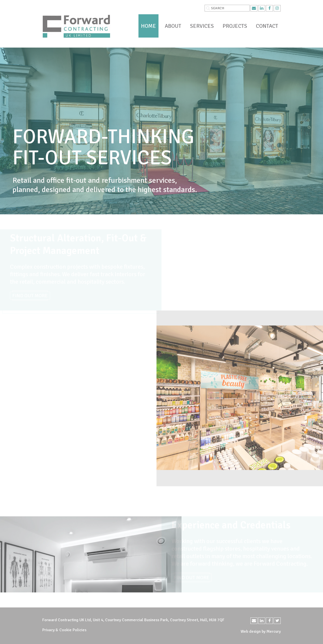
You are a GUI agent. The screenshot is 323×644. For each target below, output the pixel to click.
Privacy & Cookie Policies (64, 630)
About (173, 26)
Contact (267, 26)
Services (202, 26)
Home (148, 26)
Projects (235, 26)
